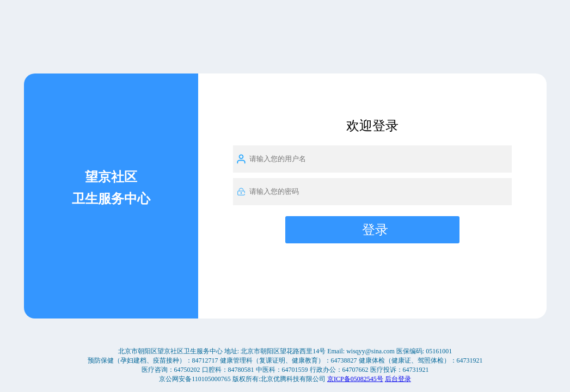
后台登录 (398, 378)
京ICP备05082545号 (355, 378)
